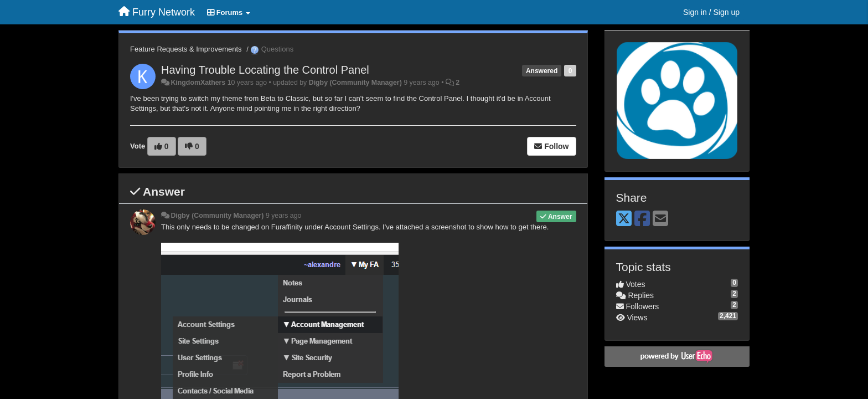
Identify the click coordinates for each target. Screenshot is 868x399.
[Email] (660, 219)
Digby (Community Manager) (355, 83)
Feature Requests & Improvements (186, 49)
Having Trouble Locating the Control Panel (265, 70)
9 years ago (284, 216)
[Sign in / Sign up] (711, 12)
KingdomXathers (198, 83)
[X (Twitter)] (624, 219)
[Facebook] (642, 219)
